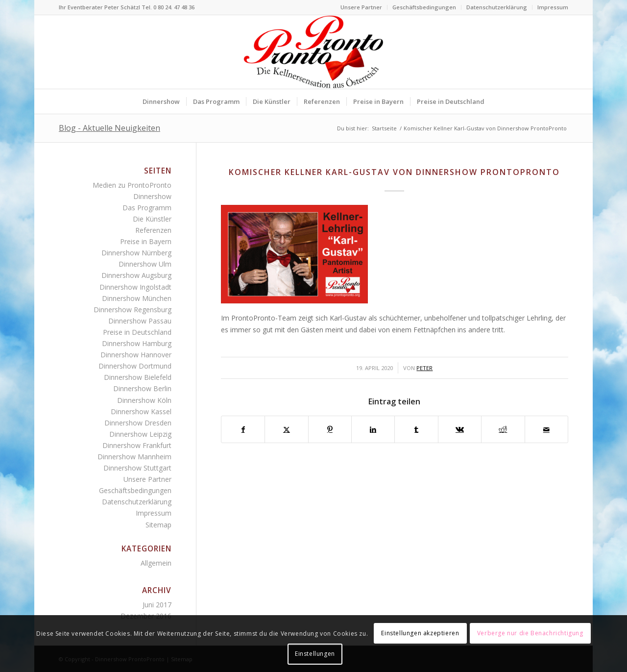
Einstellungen (315, 654)
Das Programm (147, 208)
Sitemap (158, 525)
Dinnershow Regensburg (133, 310)
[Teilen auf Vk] (460, 429)
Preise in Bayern (146, 241)
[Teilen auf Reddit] (503, 429)
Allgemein (156, 563)
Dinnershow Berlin (142, 388)
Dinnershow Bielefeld (138, 377)
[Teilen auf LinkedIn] (373, 429)
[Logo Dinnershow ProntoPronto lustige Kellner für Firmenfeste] (313, 52)
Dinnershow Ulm (145, 264)
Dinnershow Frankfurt (137, 445)
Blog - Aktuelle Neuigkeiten (109, 128)
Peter (424, 368)
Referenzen (153, 230)
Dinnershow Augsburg (136, 275)
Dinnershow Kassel (141, 411)
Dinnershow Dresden (138, 423)
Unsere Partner (361, 7)
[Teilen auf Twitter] (286, 429)
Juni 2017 (157, 605)
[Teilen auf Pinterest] (330, 429)
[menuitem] (362, 7)
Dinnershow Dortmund (135, 366)
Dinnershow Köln (144, 400)
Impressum (553, 7)
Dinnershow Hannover (136, 355)
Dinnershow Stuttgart (137, 468)
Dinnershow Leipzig (140, 434)
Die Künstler (152, 219)
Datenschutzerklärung (497, 7)
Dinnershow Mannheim (134, 457)
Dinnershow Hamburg (137, 343)
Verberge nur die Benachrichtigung (530, 633)
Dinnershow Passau (140, 321)
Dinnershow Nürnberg (136, 253)
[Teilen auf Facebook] (243, 429)
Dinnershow (152, 196)
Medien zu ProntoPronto (132, 185)
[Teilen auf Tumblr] (416, 429)
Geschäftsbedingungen (424, 7)
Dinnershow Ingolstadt (135, 287)
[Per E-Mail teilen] (546, 429)
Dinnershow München (137, 298)
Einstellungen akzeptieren (420, 633)
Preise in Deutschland (137, 332)
